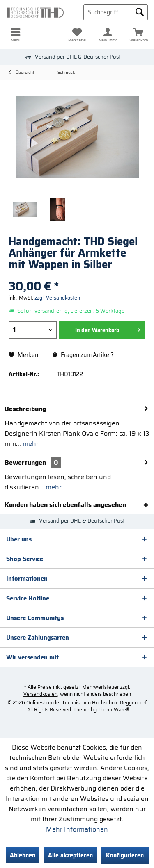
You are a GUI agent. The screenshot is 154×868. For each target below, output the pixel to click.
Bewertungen (25, 462)
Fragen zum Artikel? (83, 355)
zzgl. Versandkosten (57, 298)
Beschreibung (25, 409)
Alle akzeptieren (70, 855)
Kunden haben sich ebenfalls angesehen (65, 505)
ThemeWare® (114, 710)
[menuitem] (15, 35)
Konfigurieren (125, 855)
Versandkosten (40, 694)
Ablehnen (23, 855)
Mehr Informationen (77, 829)
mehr (30, 444)
